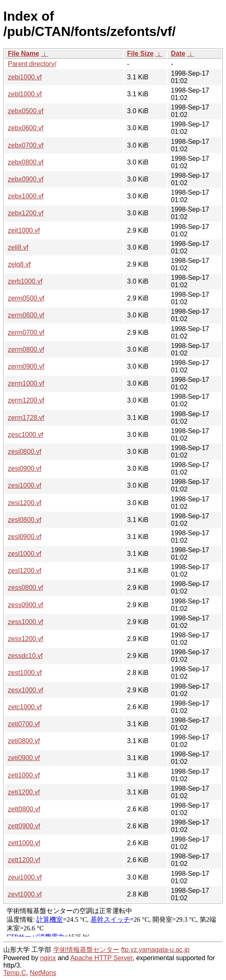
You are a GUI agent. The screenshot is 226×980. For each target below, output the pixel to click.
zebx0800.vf (26, 162)
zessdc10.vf (25, 656)
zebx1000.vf (26, 196)
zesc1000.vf (25, 435)
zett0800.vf (24, 809)
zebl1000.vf (25, 94)
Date (178, 54)
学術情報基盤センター (86, 950)
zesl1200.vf (25, 571)
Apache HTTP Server (101, 958)
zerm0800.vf (26, 349)
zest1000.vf (25, 673)
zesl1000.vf (25, 554)
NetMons (43, 973)
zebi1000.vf (25, 77)
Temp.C (15, 973)
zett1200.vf (24, 860)
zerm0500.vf (26, 298)
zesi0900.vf (25, 469)
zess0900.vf (25, 605)
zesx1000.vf (25, 690)
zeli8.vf (18, 247)
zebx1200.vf (26, 213)
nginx (48, 958)
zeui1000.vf (25, 877)
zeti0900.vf (24, 758)
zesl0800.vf (25, 520)
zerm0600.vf (26, 315)
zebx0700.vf (26, 145)
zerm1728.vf (26, 418)
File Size (140, 54)
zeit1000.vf (24, 230)
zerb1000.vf (25, 281)
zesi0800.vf (25, 452)
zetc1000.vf (25, 707)
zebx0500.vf (26, 111)
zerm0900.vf (26, 366)
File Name (24, 54)
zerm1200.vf (26, 400)
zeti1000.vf (24, 775)
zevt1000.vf (25, 894)
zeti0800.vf (24, 741)
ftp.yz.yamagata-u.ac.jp (155, 950)
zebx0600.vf (26, 128)
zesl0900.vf (25, 537)
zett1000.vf (24, 843)
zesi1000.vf (25, 485)
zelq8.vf (19, 264)
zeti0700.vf (24, 724)
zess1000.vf (25, 622)
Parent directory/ (32, 64)
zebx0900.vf (26, 179)
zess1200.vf (25, 639)
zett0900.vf (24, 826)
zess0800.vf (25, 588)
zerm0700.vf (26, 333)
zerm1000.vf (26, 383)
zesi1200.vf (25, 503)
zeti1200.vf (24, 792)
